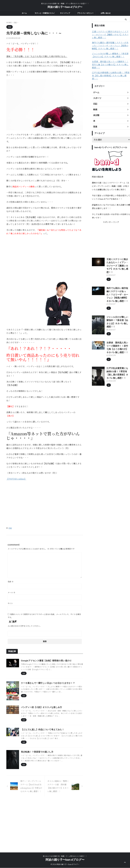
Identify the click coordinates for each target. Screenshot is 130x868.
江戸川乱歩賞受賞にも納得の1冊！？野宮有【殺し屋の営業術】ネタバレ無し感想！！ (111, 71)
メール (11, 592)
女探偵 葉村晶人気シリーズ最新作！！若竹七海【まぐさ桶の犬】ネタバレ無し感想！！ (111, 63)
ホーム (24, 13)
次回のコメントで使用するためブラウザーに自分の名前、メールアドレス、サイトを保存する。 (44, 615)
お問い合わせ (106, 13)
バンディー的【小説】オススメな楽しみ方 (53, 732)
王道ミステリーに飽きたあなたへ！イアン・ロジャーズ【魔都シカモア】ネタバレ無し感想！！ (111, 35)
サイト (10, 603)
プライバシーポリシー (85, 13)
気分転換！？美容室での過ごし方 (49, 782)
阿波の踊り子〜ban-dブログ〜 (65, 7)
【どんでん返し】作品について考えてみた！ (54, 757)
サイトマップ (65, 13)
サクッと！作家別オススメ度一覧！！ (45, 14)
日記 (10, 528)
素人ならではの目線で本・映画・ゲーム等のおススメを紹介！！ (65, 856)
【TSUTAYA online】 (16, 479)
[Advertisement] (45, 255)
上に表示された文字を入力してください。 (25, 626)
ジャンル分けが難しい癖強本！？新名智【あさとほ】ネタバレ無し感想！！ (111, 55)
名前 (11, 581)
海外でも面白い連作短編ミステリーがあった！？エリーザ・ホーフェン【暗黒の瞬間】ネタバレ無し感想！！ (110, 46)
